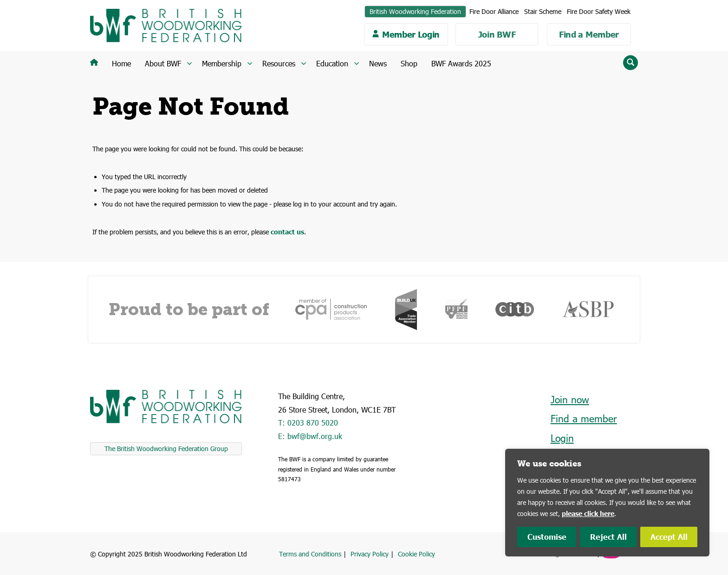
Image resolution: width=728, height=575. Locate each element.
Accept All (669, 537)
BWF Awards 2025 (461, 63)
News (378, 63)
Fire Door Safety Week (599, 11)
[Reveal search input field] (630, 63)
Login (562, 438)
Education (332, 63)
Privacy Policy (370, 554)
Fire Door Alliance (494, 11)
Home (121, 63)
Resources (279, 63)
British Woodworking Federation (415, 11)
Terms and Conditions (310, 554)
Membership (222, 63)
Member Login (411, 34)
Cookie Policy (416, 554)
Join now (570, 399)
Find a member (584, 418)
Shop (409, 63)
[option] (331, 309)
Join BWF (497, 34)
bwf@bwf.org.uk (315, 436)
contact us (287, 232)
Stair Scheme (543, 11)
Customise (547, 537)
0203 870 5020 (313, 423)
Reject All (608, 537)
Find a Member (589, 34)
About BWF (163, 63)
